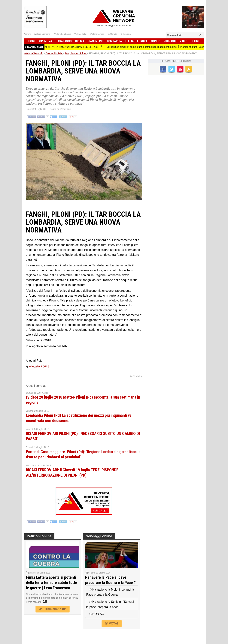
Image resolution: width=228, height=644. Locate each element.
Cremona (46, 41)
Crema (80, 41)
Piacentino (96, 41)
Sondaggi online (99, 536)
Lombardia (114, 41)
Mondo (155, 41)
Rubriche (170, 41)
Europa (142, 41)
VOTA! (112, 623)
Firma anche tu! (53, 609)
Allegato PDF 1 (39, 366)
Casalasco (64, 41)
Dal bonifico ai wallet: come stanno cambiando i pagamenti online (144, 47)
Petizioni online (39, 536)
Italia (130, 41)
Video (184, 41)
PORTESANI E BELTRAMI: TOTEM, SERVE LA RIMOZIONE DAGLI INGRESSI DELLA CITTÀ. (61, 47)
